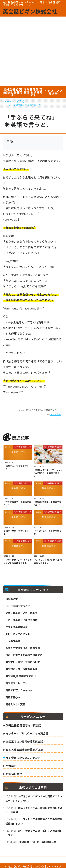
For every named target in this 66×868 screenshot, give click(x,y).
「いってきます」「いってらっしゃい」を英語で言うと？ (18, 560)
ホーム (8, 101)
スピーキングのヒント (18, 633)
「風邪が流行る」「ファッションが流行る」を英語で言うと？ (48, 473)
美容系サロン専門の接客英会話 (24, 740)
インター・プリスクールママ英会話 (27, 732)
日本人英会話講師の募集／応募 (24, 748)
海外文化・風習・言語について (23, 661)
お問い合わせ (14, 773)
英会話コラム (24, 101)
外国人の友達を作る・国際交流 (23, 647)
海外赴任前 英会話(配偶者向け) (13, 92)
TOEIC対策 (12, 597)
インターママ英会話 (53, 92)
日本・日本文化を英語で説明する (24, 654)
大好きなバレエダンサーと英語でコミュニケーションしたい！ (34, 797)
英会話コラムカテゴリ (27, 588)
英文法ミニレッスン (17, 682)
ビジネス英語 (13, 640)
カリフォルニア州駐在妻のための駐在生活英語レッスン (34, 820)
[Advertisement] (33, 51)
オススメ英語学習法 (17, 626)
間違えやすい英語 (15, 703)
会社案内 (11, 765)
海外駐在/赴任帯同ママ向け (21, 675)
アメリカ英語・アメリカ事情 (21, 611)
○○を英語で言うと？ (23, 447)
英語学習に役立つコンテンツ (23, 757)
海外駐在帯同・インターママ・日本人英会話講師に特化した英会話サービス (33, 4)
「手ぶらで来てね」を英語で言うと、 (24, 105)
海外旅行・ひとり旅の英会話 (21, 668)
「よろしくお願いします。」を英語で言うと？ (48, 560)
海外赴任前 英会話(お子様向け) (33, 92)
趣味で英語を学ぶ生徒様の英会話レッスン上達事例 (34, 808)
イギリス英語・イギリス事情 (21, 618)
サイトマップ (54, 865)
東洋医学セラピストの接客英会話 (38, 841)
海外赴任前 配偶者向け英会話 (23, 724)
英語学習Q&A (13, 696)
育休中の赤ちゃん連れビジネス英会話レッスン (34, 831)
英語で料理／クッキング (19, 689)
